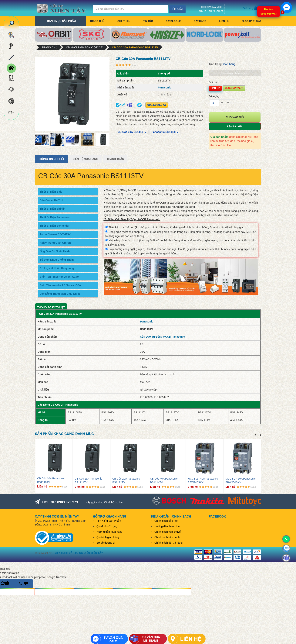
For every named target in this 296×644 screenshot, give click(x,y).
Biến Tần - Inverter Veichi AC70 (59, 277)
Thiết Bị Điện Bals (51, 192)
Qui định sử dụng (107, 526)
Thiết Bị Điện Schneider (55, 226)
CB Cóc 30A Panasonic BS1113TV (135, 47)
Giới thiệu (124, 21)
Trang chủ (97, 21)
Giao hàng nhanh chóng (235, 73)
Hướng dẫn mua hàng (109, 532)
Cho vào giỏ (235, 117)
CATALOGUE (173, 21)
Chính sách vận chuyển (168, 532)
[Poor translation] (23, 584)
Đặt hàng (200, 21)
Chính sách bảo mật (166, 521)
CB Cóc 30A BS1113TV (132, 132)
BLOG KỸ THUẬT (251, 21)
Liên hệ (224, 21)
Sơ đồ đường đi (106, 543)
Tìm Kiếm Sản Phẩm (109, 521)
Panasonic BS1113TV (165, 132)
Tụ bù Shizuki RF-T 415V (55, 234)
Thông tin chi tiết (51, 159)
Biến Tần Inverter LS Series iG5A (60, 285)
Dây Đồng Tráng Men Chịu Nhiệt (60, 294)
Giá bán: (214, 82)
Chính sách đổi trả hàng (168, 543)
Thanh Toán (115, 159)
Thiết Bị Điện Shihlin (53, 209)
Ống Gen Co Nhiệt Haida (55, 251)
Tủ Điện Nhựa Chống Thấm (57, 260)
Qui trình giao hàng (108, 537)
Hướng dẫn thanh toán (168, 526)
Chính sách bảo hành (167, 537)
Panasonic (164, 88)
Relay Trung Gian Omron (55, 243)
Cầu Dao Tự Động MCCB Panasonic (162, 337)
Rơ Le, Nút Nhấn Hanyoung (57, 268)
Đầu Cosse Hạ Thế (51, 200)
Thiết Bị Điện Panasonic (55, 217)
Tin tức (148, 21)
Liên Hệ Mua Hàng (86, 159)
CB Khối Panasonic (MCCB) (85, 47)
